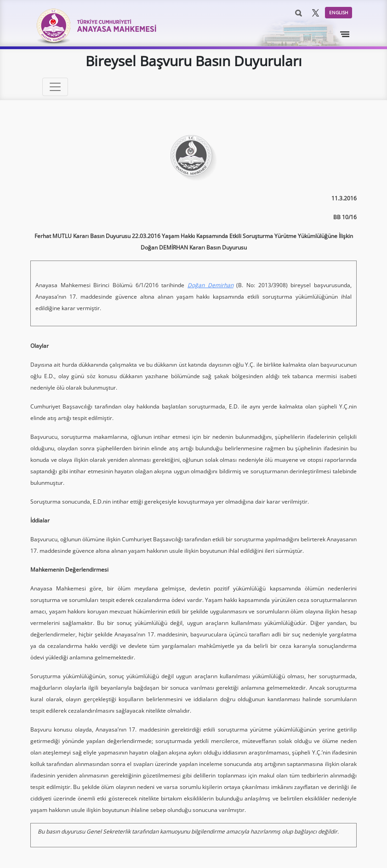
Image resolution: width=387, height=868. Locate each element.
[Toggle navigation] (345, 34)
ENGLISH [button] (339, 12)
